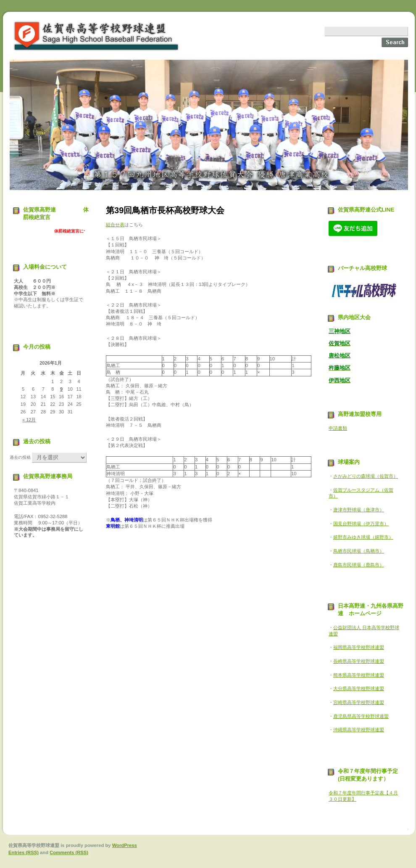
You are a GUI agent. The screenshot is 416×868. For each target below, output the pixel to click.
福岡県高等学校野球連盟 (359, 647)
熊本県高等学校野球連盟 (359, 675)
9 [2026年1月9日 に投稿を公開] (61, 389)
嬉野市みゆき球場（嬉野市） (363, 537)
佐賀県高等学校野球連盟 (97, 36)
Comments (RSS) (69, 852)
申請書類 (338, 428)
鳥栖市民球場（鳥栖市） (359, 551)
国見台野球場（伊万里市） (361, 524)
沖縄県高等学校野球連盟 (359, 730)
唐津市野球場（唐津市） (359, 510)
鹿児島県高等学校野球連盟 (361, 716)
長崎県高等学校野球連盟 (359, 661)
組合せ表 (115, 225)
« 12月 (29, 420)
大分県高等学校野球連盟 (359, 688)
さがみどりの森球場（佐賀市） (366, 476)
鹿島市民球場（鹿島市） (359, 565)
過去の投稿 (20, 457)
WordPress (125, 845)
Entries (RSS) (24, 852)
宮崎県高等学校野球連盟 (359, 702)
